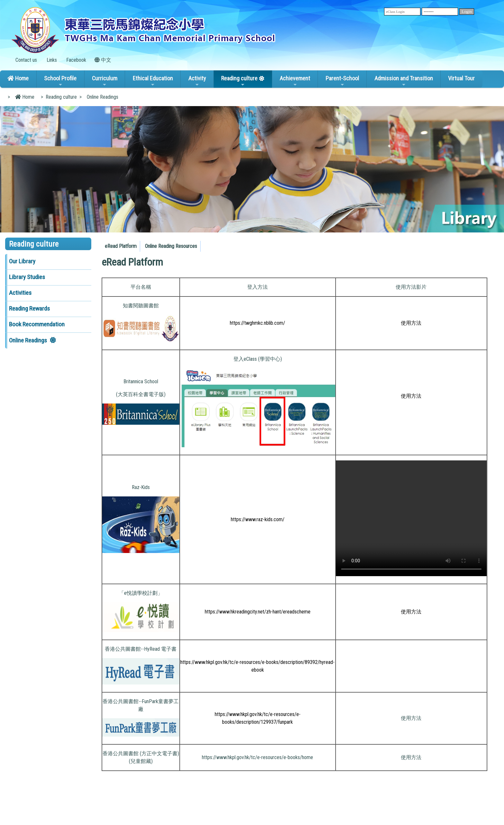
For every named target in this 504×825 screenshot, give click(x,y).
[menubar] (152, 245)
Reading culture (239, 81)
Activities (20, 293)
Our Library (22, 261)
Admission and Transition (404, 81)
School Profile (60, 81)
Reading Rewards (29, 308)
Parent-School (342, 81)
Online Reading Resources (171, 246)
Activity (197, 81)
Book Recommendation (37, 324)
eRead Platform (121, 246)
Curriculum (105, 81)
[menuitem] (121, 246)
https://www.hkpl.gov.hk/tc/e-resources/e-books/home (257, 757)
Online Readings (28, 340)
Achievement (295, 81)
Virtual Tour (461, 78)
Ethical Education (153, 81)
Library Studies (27, 277)
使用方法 (411, 718)
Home (18, 78)
